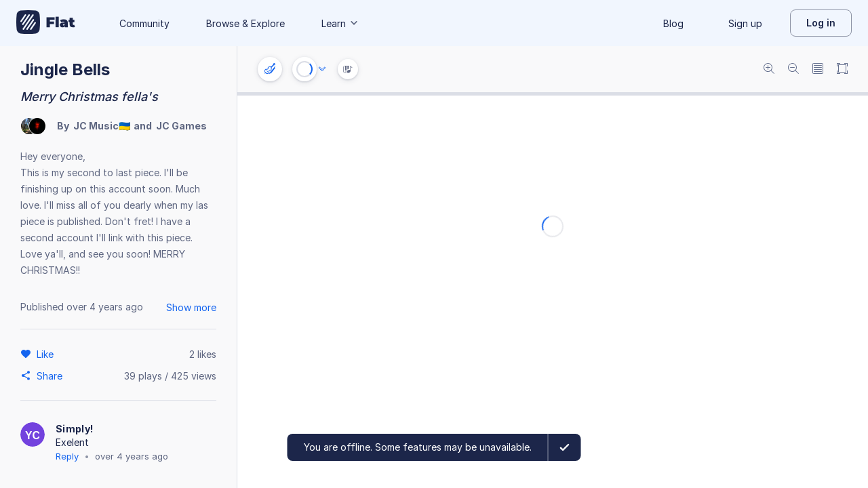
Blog (673, 23)
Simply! (74, 429)
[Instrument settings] (270, 69)
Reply (67, 456)
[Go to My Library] (46, 23)
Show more (191, 307)
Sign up (745, 23)
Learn (340, 23)
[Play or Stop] (304, 69)
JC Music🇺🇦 (102, 126)
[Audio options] (322, 69)
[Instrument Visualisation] (348, 69)
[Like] (47, 354)
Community (144, 23)
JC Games (181, 126)
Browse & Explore (245, 23)
